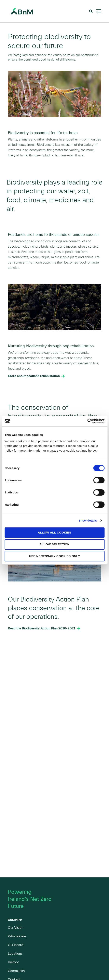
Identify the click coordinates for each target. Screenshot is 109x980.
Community (16, 971)
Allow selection (54, 544)
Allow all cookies (54, 532)
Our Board (16, 945)
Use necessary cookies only (54, 556)
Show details (88, 520)
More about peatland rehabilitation (34, 376)
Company (15, 920)
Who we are (17, 936)
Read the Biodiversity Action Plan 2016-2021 (42, 628)
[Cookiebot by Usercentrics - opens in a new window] (87, 421)
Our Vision (16, 928)
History (13, 962)
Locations (15, 954)
